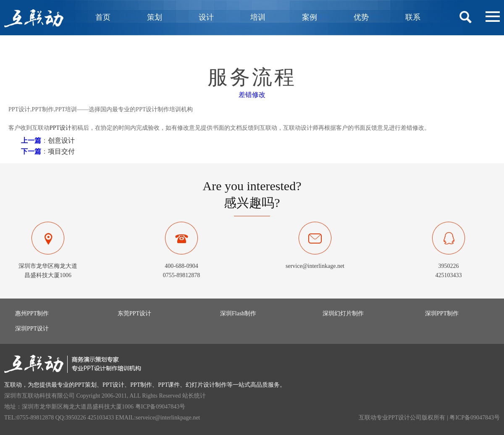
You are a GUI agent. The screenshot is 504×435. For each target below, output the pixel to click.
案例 (310, 17)
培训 (258, 17)
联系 (413, 17)
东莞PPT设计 (134, 313)
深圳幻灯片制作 (343, 313)
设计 (206, 17)
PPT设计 (60, 128)
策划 (155, 17)
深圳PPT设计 (32, 329)
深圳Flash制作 (238, 313)
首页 (103, 17)
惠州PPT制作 (32, 313)
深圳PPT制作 (442, 313)
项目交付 (61, 151)
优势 (361, 17)
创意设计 (61, 140)
